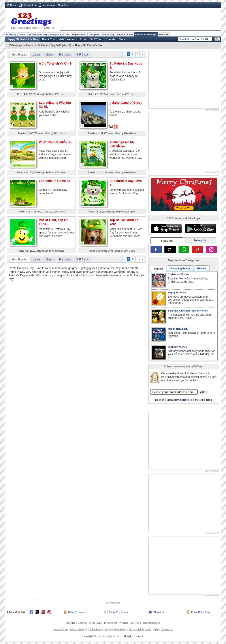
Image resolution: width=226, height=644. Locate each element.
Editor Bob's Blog (198, 612)
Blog (209, 400)
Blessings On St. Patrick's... (122, 144)
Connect (28, 5)
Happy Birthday (177, 292)
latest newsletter (177, 400)
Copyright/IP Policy (116, 629)
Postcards (65, 55)
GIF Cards (82, 55)
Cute (130, 34)
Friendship (108, 34)
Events (30, 45)
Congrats (94, 34)
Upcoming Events (180, 268)
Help (156, 629)
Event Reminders (116, 612)
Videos (49, 55)
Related (202, 268)
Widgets (124, 623)
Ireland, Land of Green (126, 103)
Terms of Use (60, 629)
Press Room (111, 623)
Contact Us (167, 629)
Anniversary (40, 34)
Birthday (11, 34)
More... (123, 39)
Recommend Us (152, 623)
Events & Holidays (146, 34)
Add (203, 392)
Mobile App (49, 5)
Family (121, 34)
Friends (111, 39)
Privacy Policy (78, 629)
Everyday (55, 34)
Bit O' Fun (96, 39)
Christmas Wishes (178, 274)
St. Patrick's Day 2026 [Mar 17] (54, 45)
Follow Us (200, 241)
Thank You (24, 34)
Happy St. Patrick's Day (22, 39)
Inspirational (79, 34)
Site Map (71, 623)
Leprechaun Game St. (55, 181)
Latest (37, 55)
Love (66, 34)
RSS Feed (136, 623)
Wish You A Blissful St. (56, 142)
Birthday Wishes (177, 347)
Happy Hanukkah (178, 329)
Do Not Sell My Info (140, 629)
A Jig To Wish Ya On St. (56, 63)
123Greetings (15, 45)
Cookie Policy (95, 629)
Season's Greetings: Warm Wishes (188, 311)
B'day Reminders (75, 612)
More (164, 34)
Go (217, 39)
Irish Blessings (68, 39)
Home (13, 5)
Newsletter (64, 5)
